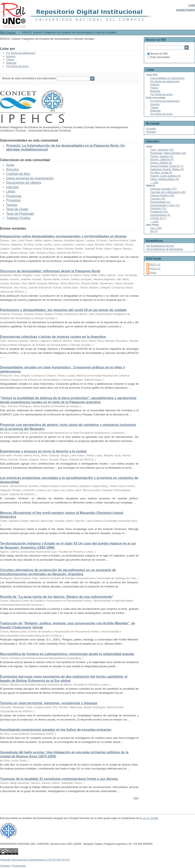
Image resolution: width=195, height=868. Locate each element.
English (191, 10)
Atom (153, 273)
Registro (151, 132)
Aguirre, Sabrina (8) (162, 159)
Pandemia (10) (159, 212)
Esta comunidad (158, 57)
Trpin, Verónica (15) (162, 150)
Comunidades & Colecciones (167, 78)
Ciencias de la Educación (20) (168, 192)
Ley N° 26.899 (150, 818)
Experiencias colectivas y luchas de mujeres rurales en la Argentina (53, 337)
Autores (11, 56)
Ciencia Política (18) (162, 195)
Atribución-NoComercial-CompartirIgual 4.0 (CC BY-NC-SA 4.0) (35, 860)
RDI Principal (8, 32)
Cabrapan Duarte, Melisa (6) (167, 169)
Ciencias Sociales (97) (163, 189)
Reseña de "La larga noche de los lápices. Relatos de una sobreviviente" (57, 597)
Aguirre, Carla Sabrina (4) (165, 176)
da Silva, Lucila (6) (161, 173)
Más (136, 798)
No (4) (154, 231)
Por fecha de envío (17, 66)
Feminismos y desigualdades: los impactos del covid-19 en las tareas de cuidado (63, 310)
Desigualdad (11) (160, 202)
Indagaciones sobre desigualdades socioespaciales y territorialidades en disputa (63, 236)
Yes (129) (156, 228)
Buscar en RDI (158, 54)
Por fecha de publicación (21, 53)
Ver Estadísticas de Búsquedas (165, 249)
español (181, 10)
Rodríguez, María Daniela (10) (168, 153)
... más (154, 182)
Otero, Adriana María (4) (165, 179)
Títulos (10, 60)
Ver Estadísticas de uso (160, 246)
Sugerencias (19, 866)
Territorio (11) (158, 208)
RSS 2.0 (155, 269)
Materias (11, 63)
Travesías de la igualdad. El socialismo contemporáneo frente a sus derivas (59, 779)
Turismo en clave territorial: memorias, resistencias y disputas (49, 703)
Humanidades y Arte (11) (165, 205)
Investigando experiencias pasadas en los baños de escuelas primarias (56, 730)
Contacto (5, 866)
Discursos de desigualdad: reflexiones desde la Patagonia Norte (50, 271)
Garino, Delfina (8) (161, 163)
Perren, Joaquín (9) (162, 156)
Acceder (151, 128)
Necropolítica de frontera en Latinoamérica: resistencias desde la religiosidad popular (67, 654)
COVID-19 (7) (158, 218)
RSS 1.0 (155, 264)
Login (192, 5)
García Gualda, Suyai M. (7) (167, 166)
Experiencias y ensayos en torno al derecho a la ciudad (43, 451)
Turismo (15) (158, 199)
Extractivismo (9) (160, 215)
